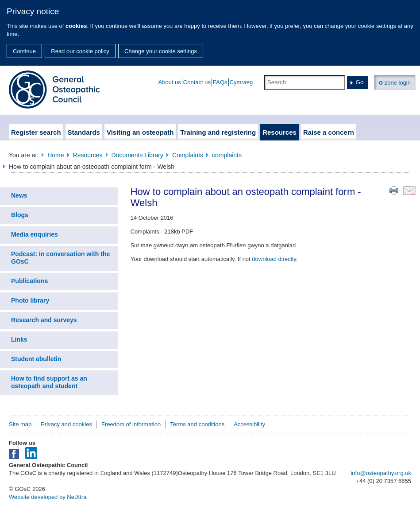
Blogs (20, 215)
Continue (24, 51)
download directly (274, 259)
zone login (395, 82)
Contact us (197, 82)
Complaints (188, 155)
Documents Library (138, 155)
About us (170, 82)
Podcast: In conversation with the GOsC (60, 258)
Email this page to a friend (409, 191)
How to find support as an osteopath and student (49, 382)
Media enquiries (35, 234)
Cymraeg (241, 82)
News (19, 195)
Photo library (30, 300)
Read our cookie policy (80, 51)
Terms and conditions (197, 424)
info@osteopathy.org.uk (381, 473)
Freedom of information (131, 424)
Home (56, 155)
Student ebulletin (36, 359)
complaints (227, 155)
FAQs (220, 82)
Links (19, 339)
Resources (88, 155)
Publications (29, 281)
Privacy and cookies (66, 424)
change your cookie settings (360, 26)
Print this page (394, 191)
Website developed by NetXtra (48, 497)
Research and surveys (44, 320)
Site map (20, 424)
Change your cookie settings (161, 51)
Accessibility (249, 424)
